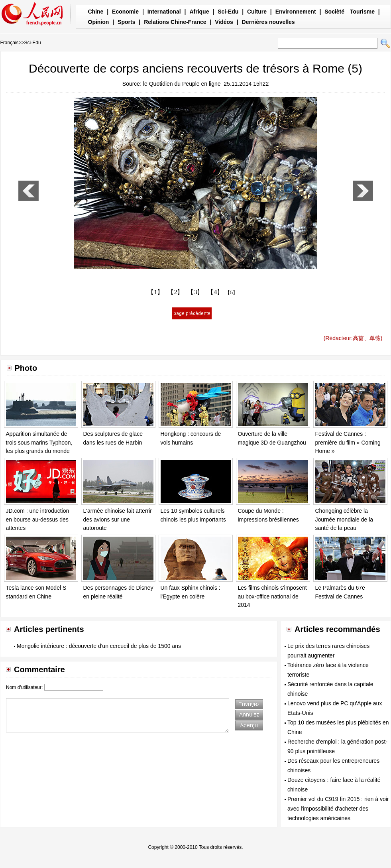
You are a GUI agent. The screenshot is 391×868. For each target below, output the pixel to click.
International (164, 12)
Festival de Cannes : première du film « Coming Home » (348, 442)
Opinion (99, 22)
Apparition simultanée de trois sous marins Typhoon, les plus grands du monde (39, 442)
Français (10, 43)
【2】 (175, 292)
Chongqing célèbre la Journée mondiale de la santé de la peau (344, 519)
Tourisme (362, 12)
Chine (96, 12)
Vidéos (224, 22)
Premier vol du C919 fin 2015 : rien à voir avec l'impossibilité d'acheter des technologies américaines (338, 809)
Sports (126, 22)
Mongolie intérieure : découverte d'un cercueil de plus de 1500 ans (99, 646)
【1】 (155, 292)
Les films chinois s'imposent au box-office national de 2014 (272, 596)
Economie (125, 12)
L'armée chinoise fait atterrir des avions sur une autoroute (118, 519)
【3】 (195, 292)
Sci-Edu (228, 12)
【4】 (215, 292)
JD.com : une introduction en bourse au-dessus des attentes (38, 519)
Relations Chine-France (175, 22)
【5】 (231, 293)
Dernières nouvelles (268, 22)
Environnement (296, 12)
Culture (257, 12)
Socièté (334, 12)
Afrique (199, 12)
